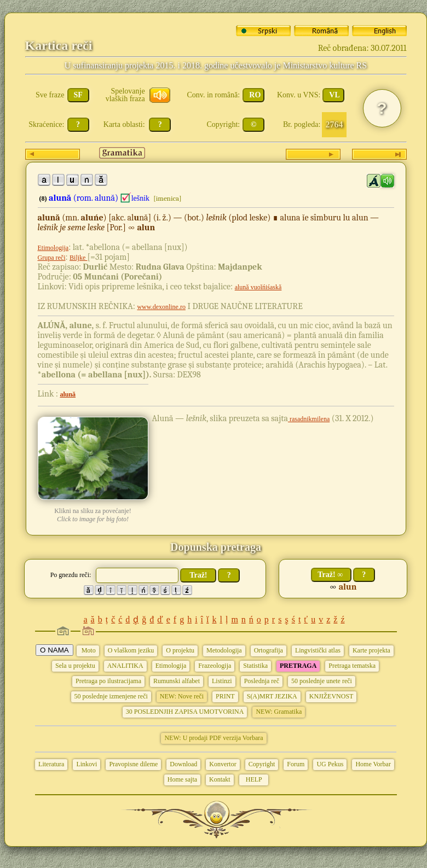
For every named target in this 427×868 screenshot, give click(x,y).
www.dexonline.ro (161, 307)
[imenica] (167, 198)
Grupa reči (52, 258)
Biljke (78, 258)
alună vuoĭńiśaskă (258, 287)
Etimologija (53, 248)
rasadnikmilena (309, 419)
